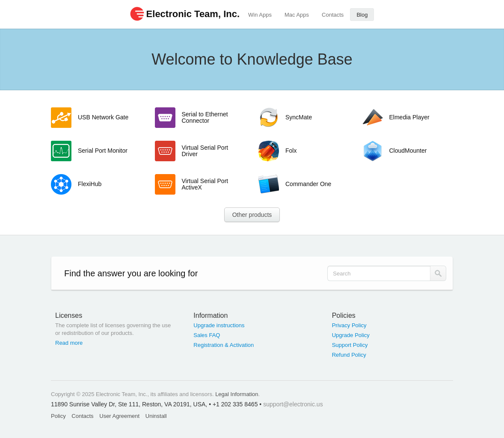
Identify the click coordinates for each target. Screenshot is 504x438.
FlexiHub (90, 184)
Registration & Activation (224, 345)
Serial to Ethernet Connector (205, 117)
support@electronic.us (293, 404)
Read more (69, 343)
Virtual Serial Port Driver (205, 151)
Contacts (333, 15)
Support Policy (350, 345)
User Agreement (119, 416)
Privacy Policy (349, 325)
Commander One (308, 184)
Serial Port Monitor (103, 151)
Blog (362, 15)
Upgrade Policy (351, 335)
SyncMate (299, 117)
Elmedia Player (409, 117)
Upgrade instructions (219, 325)
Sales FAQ (207, 335)
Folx (291, 151)
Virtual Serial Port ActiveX (205, 184)
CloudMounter (408, 151)
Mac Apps (297, 15)
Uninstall (156, 416)
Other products (252, 215)
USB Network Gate (103, 117)
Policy (58, 416)
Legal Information (237, 394)
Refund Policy (349, 355)
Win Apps (260, 15)
